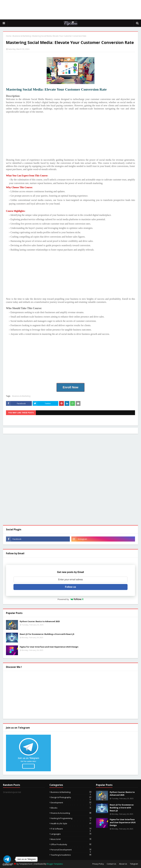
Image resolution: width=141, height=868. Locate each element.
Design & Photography (71, 797)
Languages (71, 834)
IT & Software (71, 829)
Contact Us (111, 864)
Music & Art (71, 839)
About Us (123, 864)
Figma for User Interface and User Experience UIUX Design (49, 647)
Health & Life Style (71, 823)
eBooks (71, 808)
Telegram (134, 864)
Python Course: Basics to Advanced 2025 (40, 621)
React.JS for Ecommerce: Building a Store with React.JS (47, 634)
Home (9, 36)
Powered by (71, 599)
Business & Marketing (22, 36)
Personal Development (71, 850)
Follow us (71, 587)
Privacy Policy (98, 864)
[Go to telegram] (7, 859)
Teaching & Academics (71, 855)
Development (71, 803)
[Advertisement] (71, 10)
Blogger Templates (55, 864)
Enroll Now (70, 387)
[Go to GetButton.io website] (7, 865)
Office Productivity (71, 844)
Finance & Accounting (71, 813)
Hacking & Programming (71, 818)
